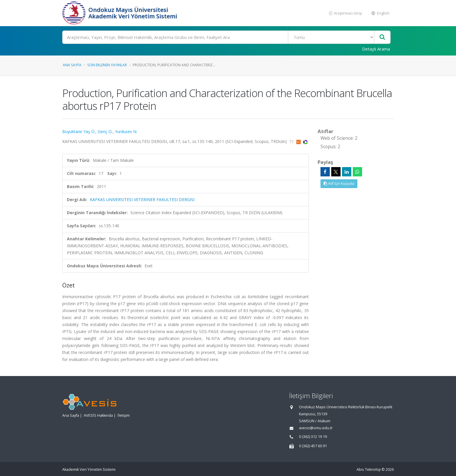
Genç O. (105, 131)
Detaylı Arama (376, 49)
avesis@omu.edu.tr (316, 428)
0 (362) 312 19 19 (313, 437)
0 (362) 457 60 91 (313, 446)
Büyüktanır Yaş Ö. (79, 131)
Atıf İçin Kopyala (339, 184)
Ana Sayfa (72, 65)
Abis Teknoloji (369, 469)
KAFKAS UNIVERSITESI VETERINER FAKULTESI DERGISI (142, 199)
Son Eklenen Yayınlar (107, 65)
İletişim (124, 415)
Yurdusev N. (126, 131)
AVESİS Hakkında (98, 415)
